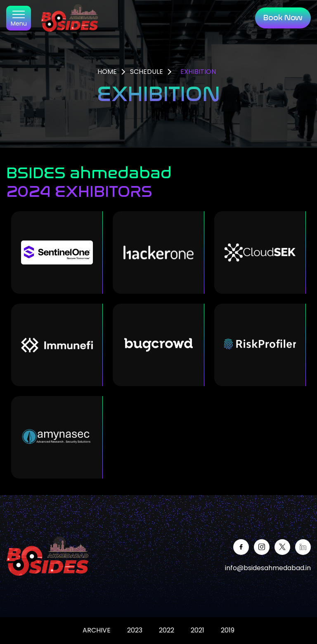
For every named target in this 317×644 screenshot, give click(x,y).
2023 (135, 630)
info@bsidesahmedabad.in (268, 568)
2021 (198, 630)
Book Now (283, 18)
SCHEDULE (147, 72)
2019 (228, 630)
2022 (167, 630)
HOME (107, 72)
